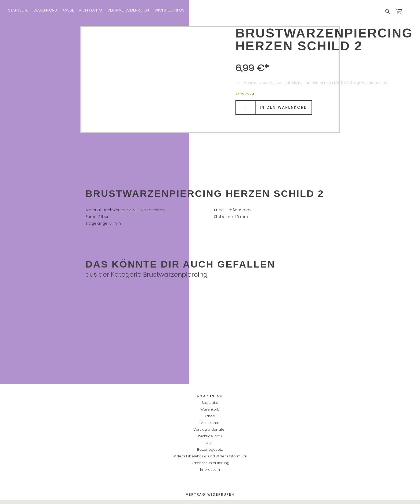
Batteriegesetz (210, 450)
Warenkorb (45, 10)
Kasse (68, 10)
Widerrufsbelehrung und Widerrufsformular (210, 456)
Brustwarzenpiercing (175, 274)
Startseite (18, 10)
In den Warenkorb (284, 107)
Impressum (200, 10)
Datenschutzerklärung (210, 463)
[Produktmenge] (245, 108)
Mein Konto (91, 10)
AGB (210, 443)
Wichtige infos (169, 10)
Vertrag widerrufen (128, 10)
